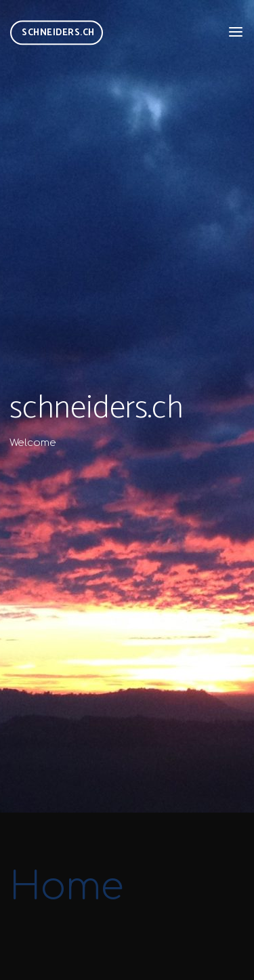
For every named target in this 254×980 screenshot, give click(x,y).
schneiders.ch (58, 33)
